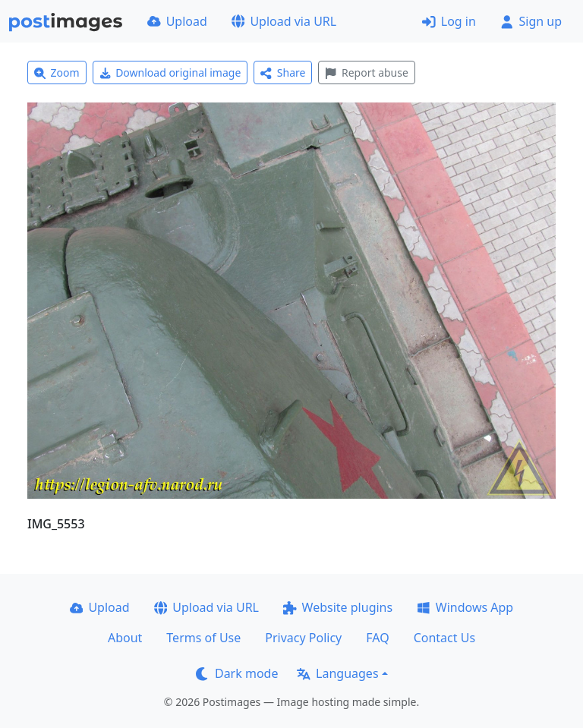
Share (283, 72)
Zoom (57, 72)
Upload (177, 21)
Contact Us (444, 638)
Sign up (531, 21)
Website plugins (338, 607)
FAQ (377, 638)
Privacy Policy (303, 638)
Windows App (465, 607)
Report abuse (366, 72)
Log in (449, 21)
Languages (337, 673)
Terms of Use (203, 638)
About (125, 638)
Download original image (170, 72)
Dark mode (237, 673)
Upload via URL (284, 21)
